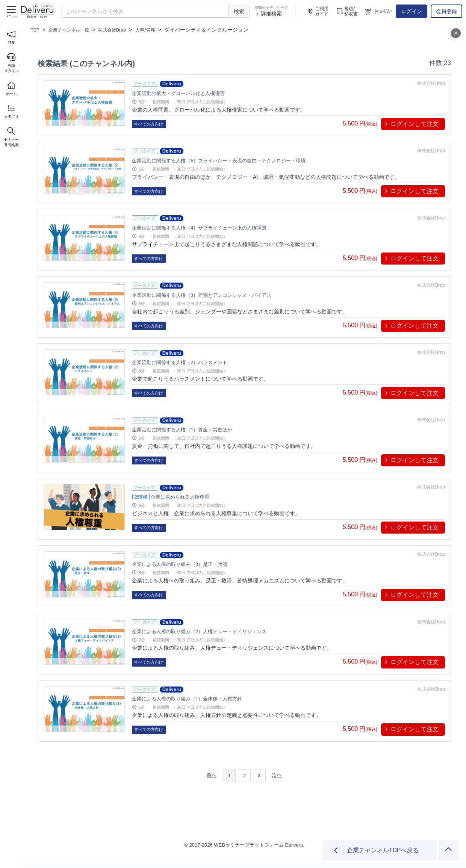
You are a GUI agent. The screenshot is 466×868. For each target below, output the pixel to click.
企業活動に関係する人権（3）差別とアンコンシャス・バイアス (228, 295)
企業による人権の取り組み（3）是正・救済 (198, 564)
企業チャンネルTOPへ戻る (383, 850)
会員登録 (446, 11)
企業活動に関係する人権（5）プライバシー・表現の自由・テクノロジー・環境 (252, 160)
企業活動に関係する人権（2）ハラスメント (198, 362)
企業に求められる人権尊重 (186, 497)
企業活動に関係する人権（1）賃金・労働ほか (201, 430)
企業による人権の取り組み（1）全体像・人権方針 (208, 699)
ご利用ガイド (318, 11)
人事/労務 (160, 30)
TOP (36, 30)
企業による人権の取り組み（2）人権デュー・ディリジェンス (225, 631)
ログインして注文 (415, 124)
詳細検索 (269, 14)
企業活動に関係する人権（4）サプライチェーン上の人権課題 (225, 228)
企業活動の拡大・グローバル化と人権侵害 (196, 93)
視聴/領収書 (347, 11)
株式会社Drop (123, 30)
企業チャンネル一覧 (74, 30)
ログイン (412, 11)
